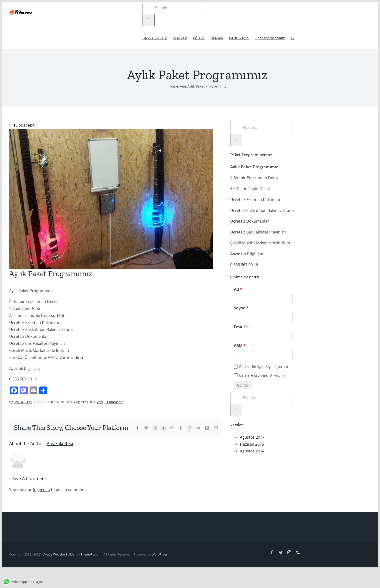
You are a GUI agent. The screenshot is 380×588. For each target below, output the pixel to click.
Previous (17, 125)
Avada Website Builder (59, 554)
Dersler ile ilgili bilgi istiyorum (264, 366)
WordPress (160, 554)
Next (30, 125)
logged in (42, 490)
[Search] (149, 20)
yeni (100, 402)
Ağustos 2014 (252, 451)
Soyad (240, 308)
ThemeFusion (91, 554)
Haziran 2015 (252, 444)
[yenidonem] (111, 199)
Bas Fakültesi (23, 402)
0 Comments (114, 402)
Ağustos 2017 (252, 437)
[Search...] (173, 8)
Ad (236, 289)
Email (239, 327)
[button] (292, 38)
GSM (238, 346)
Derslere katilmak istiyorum (261, 375)
